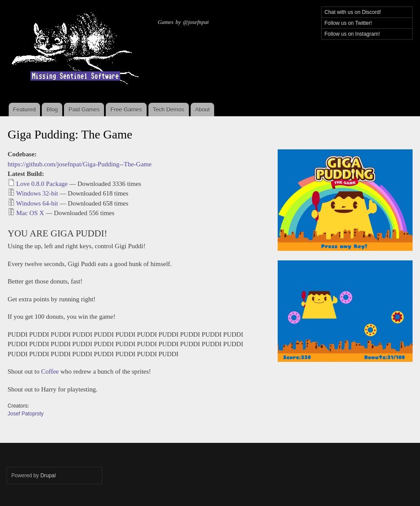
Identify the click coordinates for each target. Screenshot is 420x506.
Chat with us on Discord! (353, 12)
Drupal (48, 476)
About (202, 110)
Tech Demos (168, 110)
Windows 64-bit (37, 203)
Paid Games (84, 110)
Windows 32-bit (37, 193)
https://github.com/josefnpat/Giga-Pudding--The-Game (80, 164)
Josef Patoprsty (26, 414)
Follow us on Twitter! (348, 23)
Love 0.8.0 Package (42, 184)
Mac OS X (30, 213)
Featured (24, 110)
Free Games (126, 110)
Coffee (50, 371)
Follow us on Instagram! (352, 34)
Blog (52, 110)
